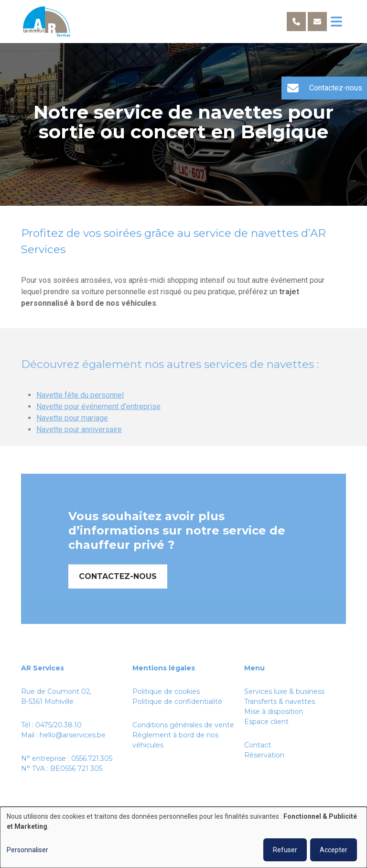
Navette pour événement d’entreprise (98, 421)
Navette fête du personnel (80, 409)
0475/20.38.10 (59, 725)
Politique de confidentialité (177, 701)
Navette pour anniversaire (79, 444)
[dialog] (183, 837)
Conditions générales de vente (183, 725)
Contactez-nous (118, 591)
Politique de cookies (166, 691)
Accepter (334, 850)
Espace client (266, 722)
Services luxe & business (284, 691)
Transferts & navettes (280, 701)
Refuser (285, 850)
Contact (258, 745)
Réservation (264, 755)
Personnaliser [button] (27, 850)
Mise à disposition (274, 712)
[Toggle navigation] (336, 22)
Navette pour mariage (72, 432)
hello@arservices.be (73, 735)
